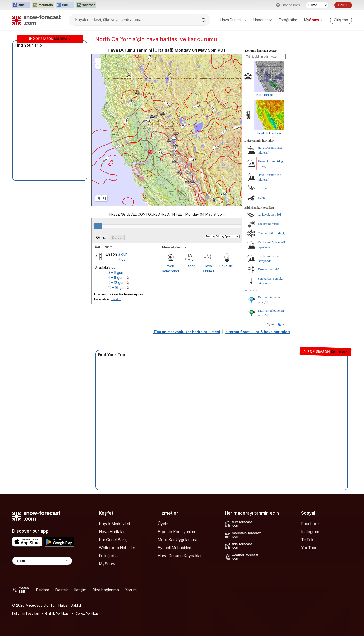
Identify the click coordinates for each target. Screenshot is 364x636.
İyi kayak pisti (267, 214)
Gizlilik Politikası (57, 613)
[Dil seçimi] (317, 5)
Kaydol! (116, 299)
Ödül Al (343, 5)
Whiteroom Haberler (117, 548)
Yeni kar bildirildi (269, 233)
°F (283, 325)
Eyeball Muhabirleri (174, 548)
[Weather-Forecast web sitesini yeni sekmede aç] (86, 5)
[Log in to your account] (341, 20)
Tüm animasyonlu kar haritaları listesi (187, 332)
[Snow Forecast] (36, 20)
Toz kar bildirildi (269, 224)
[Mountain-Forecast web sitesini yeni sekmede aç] (43, 5)
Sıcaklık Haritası (269, 133)
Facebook (310, 524)
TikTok (307, 540)
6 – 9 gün (116, 277)
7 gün (123, 259)
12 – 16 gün (117, 288)
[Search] (204, 20)
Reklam (43, 590)
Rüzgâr (189, 266)
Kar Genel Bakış (113, 540)
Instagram (310, 532)
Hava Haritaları (112, 532)
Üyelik (163, 524)
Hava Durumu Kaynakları (180, 556)
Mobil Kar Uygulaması (177, 540)
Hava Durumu (233, 20)
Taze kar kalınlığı (269, 269)
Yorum (131, 590)
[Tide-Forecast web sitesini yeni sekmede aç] (65, 5)
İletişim (80, 590)
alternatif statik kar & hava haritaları (258, 332)
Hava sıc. (226, 266)
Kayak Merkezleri (114, 524)
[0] (279, 214)
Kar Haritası (265, 95)
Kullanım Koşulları (26, 613)
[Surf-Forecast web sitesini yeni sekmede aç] (21, 5)
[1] (284, 233)
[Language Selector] (42, 561)
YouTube (309, 548)
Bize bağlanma (106, 590)
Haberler (263, 20)
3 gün (123, 254)
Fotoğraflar (288, 20)
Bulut (261, 197)
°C (272, 325)
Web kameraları (171, 268)
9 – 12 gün (116, 282)
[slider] (98, 226)
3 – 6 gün (116, 272)
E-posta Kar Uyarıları (176, 532)
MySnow (107, 564)
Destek (62, 590)
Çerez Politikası (87, 613)
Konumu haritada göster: (261, 51)
